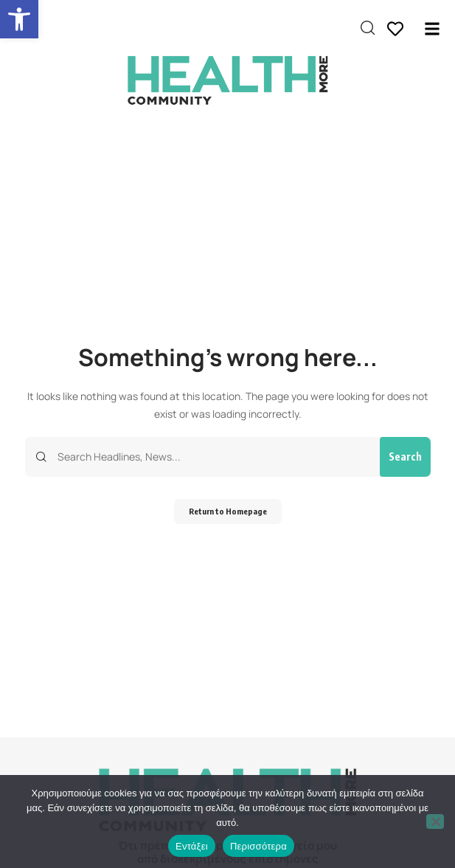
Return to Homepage (228, 511)
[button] (19, 19)
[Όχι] (435, 821)
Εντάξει (192, 846)
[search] (368, 28)
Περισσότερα (258, 846)
